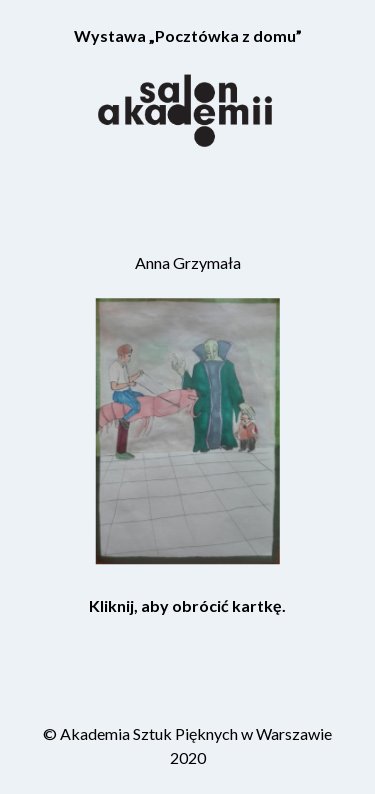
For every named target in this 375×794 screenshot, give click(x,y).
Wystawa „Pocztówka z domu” (188, 35)
